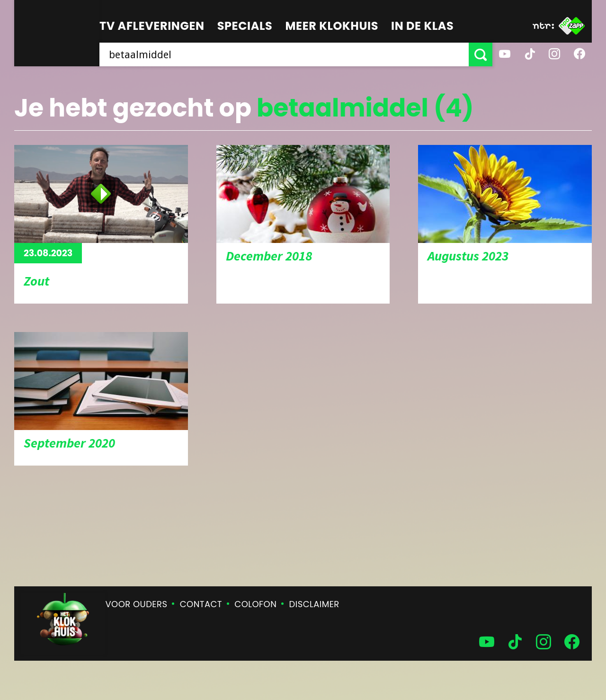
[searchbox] (284, 54)
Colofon (255, 604)
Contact (201, 604)
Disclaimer (314, 604)
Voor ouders (137, 604)
